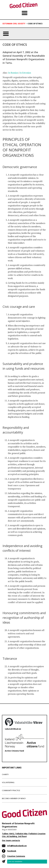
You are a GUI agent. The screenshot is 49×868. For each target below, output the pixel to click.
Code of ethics (35, 24)
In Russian (13, 73)
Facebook (12, 851)
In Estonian (25, 73)
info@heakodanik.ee (17, 846)
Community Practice (11, 790)
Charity (5, 774)
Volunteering (8, 782)
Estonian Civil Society (14, 24)
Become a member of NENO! (14, 798)
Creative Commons (16, 856)
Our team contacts (11, 840)
